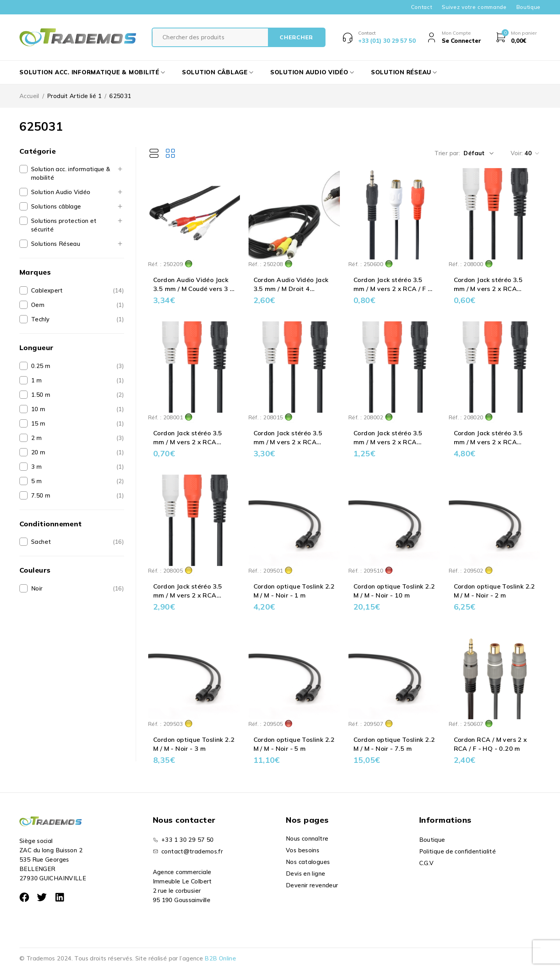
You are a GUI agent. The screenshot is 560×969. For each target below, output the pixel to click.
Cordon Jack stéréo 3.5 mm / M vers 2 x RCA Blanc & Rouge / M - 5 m (189, 595)
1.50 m (41, 395)
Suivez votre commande (474, 7)
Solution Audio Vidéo (61, 192)
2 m (36, 438)
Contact (422, 7)
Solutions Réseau (56, 244)
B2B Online (220, 958)
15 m (38, 423)
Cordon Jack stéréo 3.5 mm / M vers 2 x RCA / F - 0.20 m (392, 288)
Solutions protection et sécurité (64, 225)
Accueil (29, 96)
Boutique (528, 7)
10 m (38, 409)
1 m (36, 380)
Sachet (41, 542)
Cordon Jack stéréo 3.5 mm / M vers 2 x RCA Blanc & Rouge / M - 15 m (292, 442)
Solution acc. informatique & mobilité (71, 173)
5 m (36, 481)
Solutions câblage (56, 206)
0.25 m (41, 366)
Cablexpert (47, 290)
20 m (38, 452)
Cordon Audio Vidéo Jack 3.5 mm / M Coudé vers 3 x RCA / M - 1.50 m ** (193, 288)
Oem (38, 305)
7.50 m (41, 495)
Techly (40, 319)
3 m (36, 467)
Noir (37, 588)
